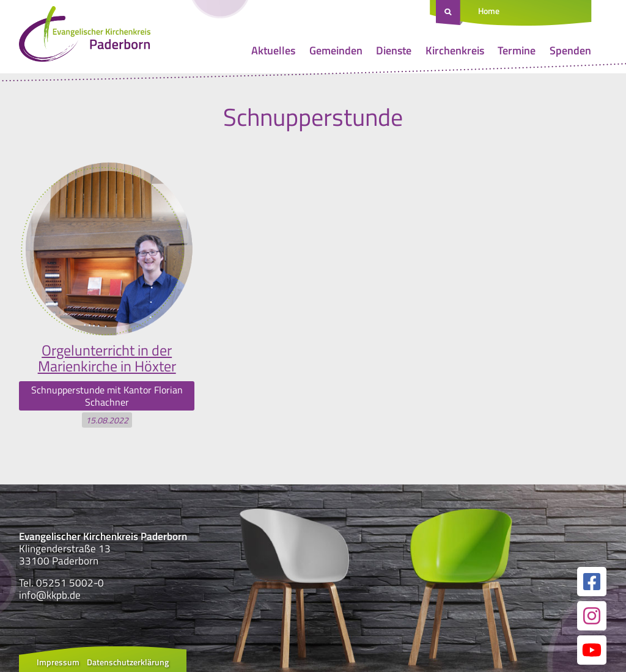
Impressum (58, 662)
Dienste (394, 50)
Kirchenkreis (455, 50)
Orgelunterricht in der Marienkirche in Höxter (107, 358)
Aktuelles (273, 50)
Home (489, 11)
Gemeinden (336, 50)
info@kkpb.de (50, 595)
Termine (517, 50)
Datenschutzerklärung (128, 662)
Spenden (570, 50)
